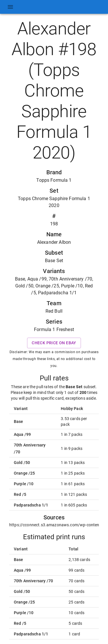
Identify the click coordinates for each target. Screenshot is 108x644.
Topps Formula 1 (54, 180)
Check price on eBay (54, 343)
